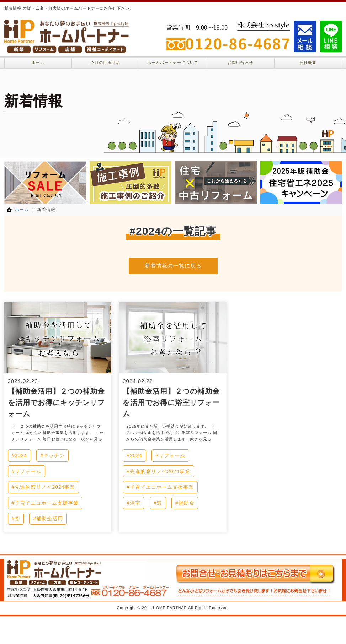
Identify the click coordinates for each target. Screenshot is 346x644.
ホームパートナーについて (173, 63)
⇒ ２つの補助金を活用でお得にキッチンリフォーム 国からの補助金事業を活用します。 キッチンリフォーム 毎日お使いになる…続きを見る (58, 433)
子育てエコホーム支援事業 (47, 503)
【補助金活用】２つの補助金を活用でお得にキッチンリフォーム (56, 402)
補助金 (187, 503)
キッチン (54, 455)
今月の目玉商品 (105, 63)
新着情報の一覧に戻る (173, 266)
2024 (21, 455)
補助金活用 (50, 519)
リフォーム (28, 471)
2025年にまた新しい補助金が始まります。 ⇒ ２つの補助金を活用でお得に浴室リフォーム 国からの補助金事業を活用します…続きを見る (173, 433)
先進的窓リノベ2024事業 (45, 487)
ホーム (38, 63)
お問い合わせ (240, 63)
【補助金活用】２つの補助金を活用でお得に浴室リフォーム (171, 402)
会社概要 (308, 63)
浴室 (135, 503)
